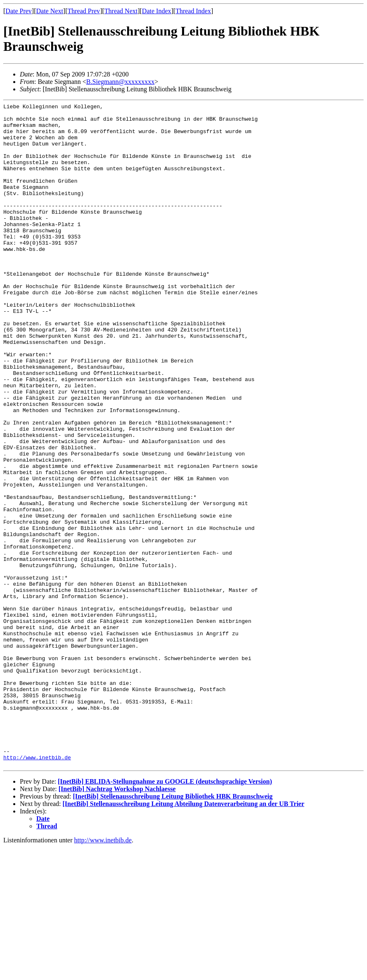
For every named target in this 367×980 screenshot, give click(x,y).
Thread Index (193, 11)
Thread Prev (84, 11)
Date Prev (19, 11)
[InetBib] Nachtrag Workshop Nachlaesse (117, 922)
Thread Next (121, 11)
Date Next (50, 11)
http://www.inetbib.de (37, 889)
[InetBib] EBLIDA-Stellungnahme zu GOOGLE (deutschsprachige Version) (165, 914)
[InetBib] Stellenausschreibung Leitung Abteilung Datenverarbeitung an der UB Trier (184, 936)
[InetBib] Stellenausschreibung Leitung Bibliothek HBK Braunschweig (173, 929)
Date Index (157, 11)
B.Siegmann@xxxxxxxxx (120, 82)
